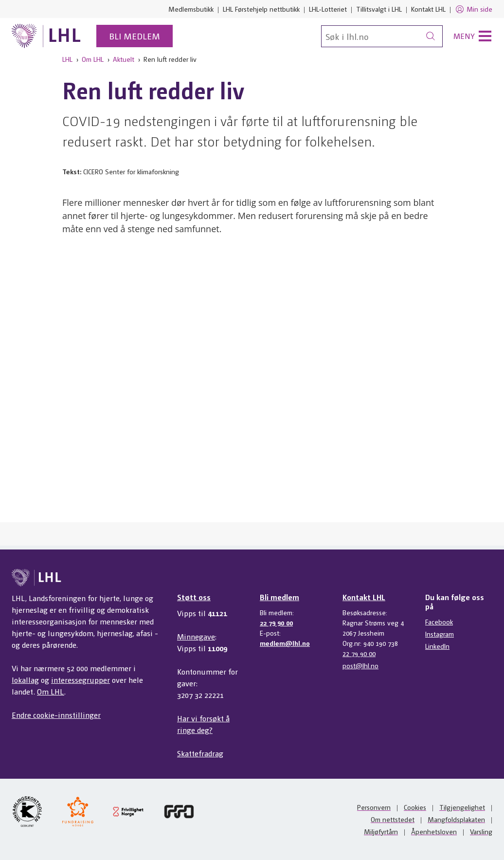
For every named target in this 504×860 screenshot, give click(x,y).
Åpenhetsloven (434, 831)
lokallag (25, 680)
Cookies (415, 807)
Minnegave (196, 636)
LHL (67, 59)
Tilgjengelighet (462, 807)
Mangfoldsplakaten (456, 819)
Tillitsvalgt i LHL (379, 9)
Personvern (374, 807)
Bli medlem (135, 36)
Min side (474, 9)
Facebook (439, 622)
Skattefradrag (200, 753)
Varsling (481, 831)
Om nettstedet (393, 819)
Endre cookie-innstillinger (56, 715)
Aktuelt (124, 59)
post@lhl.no (360, 665)
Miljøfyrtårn (381, 831)
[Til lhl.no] (46, 36)
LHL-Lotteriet (328, 9)
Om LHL (93, 59)
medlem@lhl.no (285, 643)
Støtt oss (194, 597)
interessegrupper (81, 680)
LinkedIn (437, 646)
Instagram (440, 634)
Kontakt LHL (428, 9)
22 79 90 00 (276, 622)
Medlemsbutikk (191, 9)
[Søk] (382, 36)
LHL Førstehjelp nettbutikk (261, 9)
